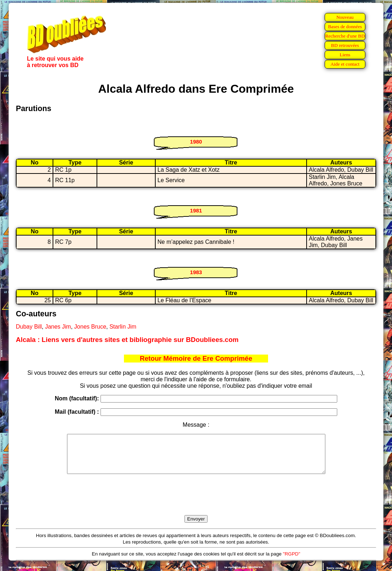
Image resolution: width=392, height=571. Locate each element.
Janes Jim (58, 327)
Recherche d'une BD (345, 36)
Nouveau (345, 17)
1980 (196, 142)
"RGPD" (291, 561)
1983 (196, 272)
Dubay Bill (29, 327)
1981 (196, 210)
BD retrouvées (345, 45)
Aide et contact (345, 64)
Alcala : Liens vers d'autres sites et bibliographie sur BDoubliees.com (127, 340)
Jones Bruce (90, 327)
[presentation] (196, 503)
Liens (345, 55)
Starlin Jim (123, 327)
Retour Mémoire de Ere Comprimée (196, 358)
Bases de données (345, 27)
